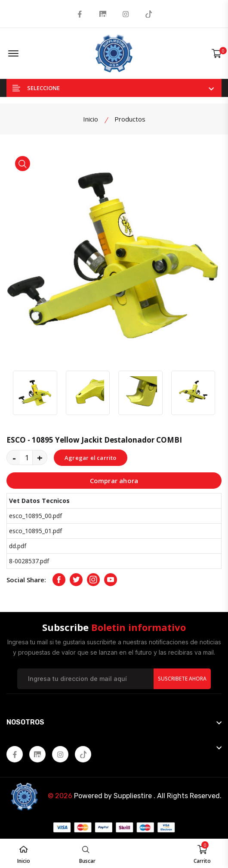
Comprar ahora (114, 481)
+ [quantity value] (40, 457)
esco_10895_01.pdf (35, 531)
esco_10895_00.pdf (35, 516)
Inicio (91, 119)
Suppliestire (133, 796)
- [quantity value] (14, 457)
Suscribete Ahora (182, 679)
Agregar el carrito (91, 458)
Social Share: (26, 580)
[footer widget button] (114, 722)
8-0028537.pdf (29, 561)
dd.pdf (18, 546)
